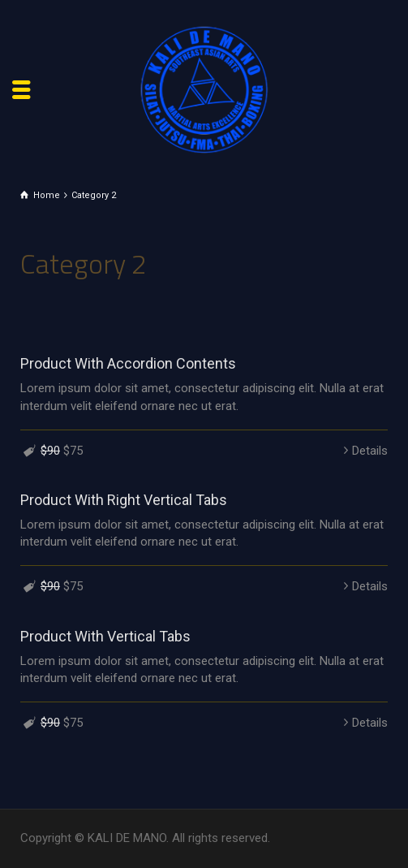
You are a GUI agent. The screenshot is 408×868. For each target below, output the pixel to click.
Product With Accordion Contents (128, 363)
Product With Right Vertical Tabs (124, 500)
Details (370, 451)
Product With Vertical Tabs (105, 636)
